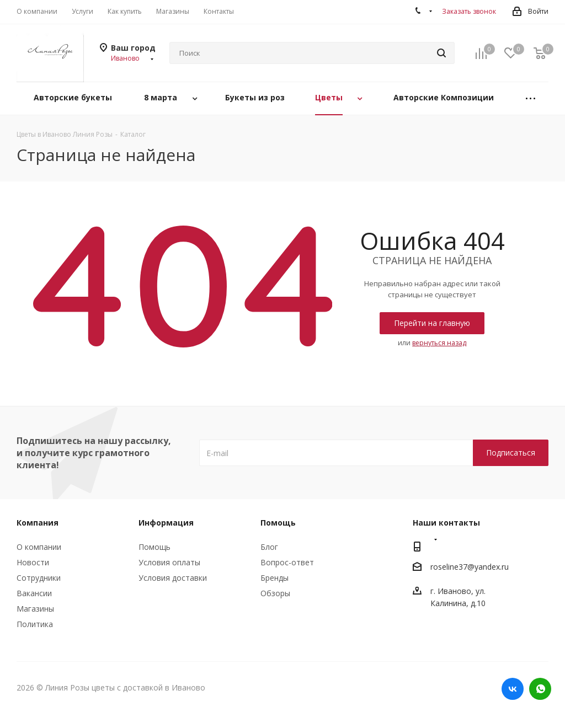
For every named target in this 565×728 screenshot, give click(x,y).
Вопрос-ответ (287, 562)
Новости (33, 562)
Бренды (274, 578)
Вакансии (34, 593)
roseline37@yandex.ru (470, 567)
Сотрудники (39, 578)
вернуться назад (439, 343)
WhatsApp (540, 689)
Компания (38, 523)
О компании (39, 547)
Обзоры (275, 593)
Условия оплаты (169, 562)
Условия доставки (173, 578)
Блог (269, 547)
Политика (35, 624)
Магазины (35, 609)
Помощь (154, 547)
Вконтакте (513, 689)
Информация (166, 523)
